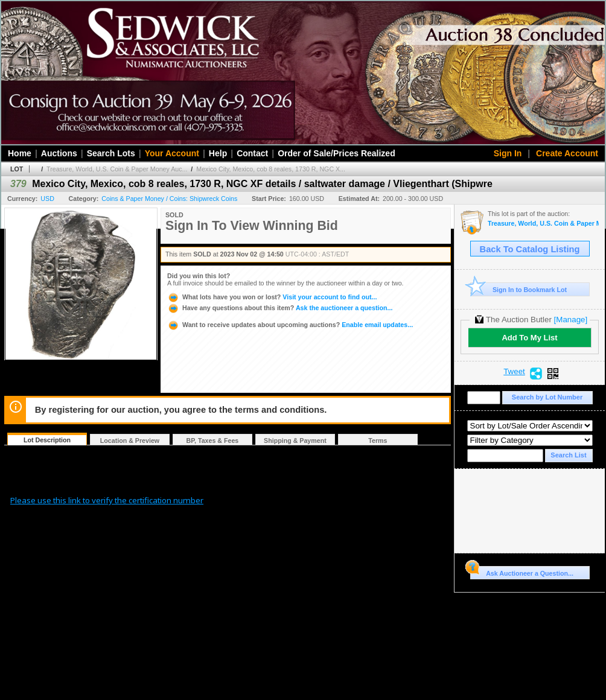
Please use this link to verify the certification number (107, 500)
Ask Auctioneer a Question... (522, 571)
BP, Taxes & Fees (213, 441)
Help (218, 153)
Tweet (514, 372)
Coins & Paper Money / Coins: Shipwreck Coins (169, 199)
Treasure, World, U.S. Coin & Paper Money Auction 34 (543, 224)
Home (20, 153)
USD (47, 199)
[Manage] (571, 320)
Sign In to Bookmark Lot (519, 289)
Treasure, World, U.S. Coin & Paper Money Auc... (117, 169)
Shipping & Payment (295, 441)
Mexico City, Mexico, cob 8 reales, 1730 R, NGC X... (271, 169)
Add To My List (529, 338)
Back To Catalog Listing (530, 249)
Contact (252, 153)
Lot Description (47, 440)
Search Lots (111, 153)
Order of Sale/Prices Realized (336, 153)
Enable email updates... (290, 325)
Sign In (508, 153)
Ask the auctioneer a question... (280, 308)
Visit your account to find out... (272, 297)
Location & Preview (130, 441)
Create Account (567, 153)
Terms (378, 441)
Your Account (172, 153)
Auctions (59, 153)
